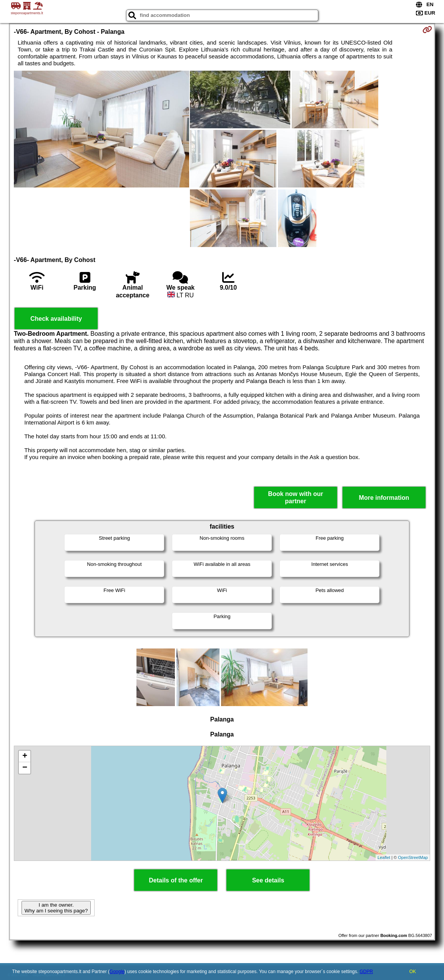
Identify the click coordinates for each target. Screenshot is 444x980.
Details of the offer (176, 880)
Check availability (56, 319)
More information (384, 498)
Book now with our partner (295, 497)
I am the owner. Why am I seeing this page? (56, 908)
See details (268, 880)
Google (117, 972)
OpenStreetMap (413, 857)
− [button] (25, 768)
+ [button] (25, 756)
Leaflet (384, 857)
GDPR (366, 972)
